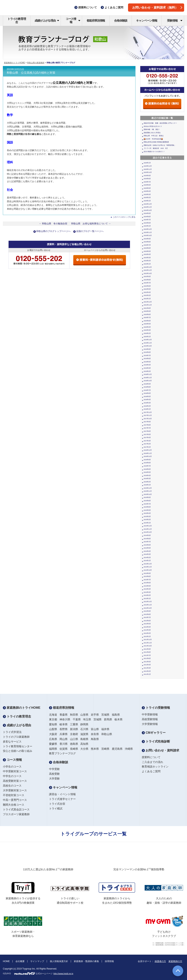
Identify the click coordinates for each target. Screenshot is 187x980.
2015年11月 (148, 491)
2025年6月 (147, 185)
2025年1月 (147, 201)
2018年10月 (148, 381)
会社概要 (20, 961)
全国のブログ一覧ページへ (90, 231)
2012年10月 (148, 608)
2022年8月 (147, 280)
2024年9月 (147, 213)
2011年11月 (148, 643)
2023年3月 (147, 258)
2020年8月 (147, 314)
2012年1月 (147, 637)
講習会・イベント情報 (62, 794)
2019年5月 (147, 362)
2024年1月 (147, 226)
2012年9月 (147, 611)
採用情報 (109, 961)
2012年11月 (148, 605)
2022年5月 (147, 289)
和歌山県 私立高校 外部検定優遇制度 (156, 142)
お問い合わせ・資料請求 (160, 750)
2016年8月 (147, 463)
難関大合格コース (14, 805)
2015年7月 (147, 504)
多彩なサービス (12, 742)
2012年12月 (148, 602)
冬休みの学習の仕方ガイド (153, 126)
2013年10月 (148, 570)
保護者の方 (160, 961)
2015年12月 (148, 488)
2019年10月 (148, 346)
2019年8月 (147, 352)
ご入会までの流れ (152, 762)
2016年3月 (147, 479)
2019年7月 (147, 356)
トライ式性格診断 (156, 741)
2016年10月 (148, 456)
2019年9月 (147, 349)
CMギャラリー (154, 733)
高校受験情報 (150, 719)
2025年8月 (147, 179)
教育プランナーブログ (62, 753)
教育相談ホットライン (155, 767)
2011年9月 (147, 649)
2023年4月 (147, 254)
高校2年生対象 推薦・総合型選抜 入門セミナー (160, 123)
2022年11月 (148, 270)
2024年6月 (147, 223)
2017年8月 (147, 425)
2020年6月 (147, 321)
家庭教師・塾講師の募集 (86, 961)
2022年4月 (147, 292)
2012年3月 (147, 630)
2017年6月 (147, 431)
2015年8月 (147, 501)
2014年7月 (147, 542)
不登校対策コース (14, 795)
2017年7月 (147, 428)
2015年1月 (147, 523)
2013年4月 (147, 589)
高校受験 (54, 774)
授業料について (151, 757)
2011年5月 (147, 662)
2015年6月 (147, 507)
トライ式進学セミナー (62, 799)
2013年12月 (148, 564)
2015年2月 (147, 520)
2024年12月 (148, 204)
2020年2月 (147, 333)
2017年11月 (148, 415)
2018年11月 (148, 378)
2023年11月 (148, 232)
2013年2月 (147, 595)
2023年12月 (148, 229)
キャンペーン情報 (147, 21)
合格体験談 (121, 21)
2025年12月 (148, 166)
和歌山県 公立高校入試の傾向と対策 (31, 73)
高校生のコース (12, 786)
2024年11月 (148, 207)
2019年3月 (147, 368)
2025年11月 (148, 169)
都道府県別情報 (96, 21)
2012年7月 (147, 617)
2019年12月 (148, 340)
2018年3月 (147, 403)
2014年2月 (147, 558)
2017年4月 (147, 438)
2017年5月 (147, 434)
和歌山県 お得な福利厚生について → (91, 224)
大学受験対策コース (15, 790)
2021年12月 (148, 302)
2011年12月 (148, 640)
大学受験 (54, 779)
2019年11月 (148, 343)
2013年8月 (147, 576)
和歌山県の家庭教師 (36, 63)
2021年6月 (147, 308)
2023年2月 (147, 261)
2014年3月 (147, 554)
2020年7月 (147, 318)
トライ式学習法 (12, 732)
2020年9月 (147, 311)
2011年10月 (148, 646)
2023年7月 (147, 245)
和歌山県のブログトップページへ (53, 231)
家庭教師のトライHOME (15, 63)
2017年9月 (147, 422)
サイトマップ (37, 961)
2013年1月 (147, 599)
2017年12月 (148, 412)
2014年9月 (147, 535)
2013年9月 (147, 573)
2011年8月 (147, 652)
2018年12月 (148, 374)
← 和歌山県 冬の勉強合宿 (53, 224)
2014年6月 (147, 545)
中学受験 (54, 769)
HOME (6, 961)
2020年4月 (147, 327)
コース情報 (73, 20)
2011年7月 (147, 655)
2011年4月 (147, 665)
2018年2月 (147, 406)
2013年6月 (147, 583)
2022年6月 (147, 286)
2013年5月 (147, 586)
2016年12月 (148, 450)
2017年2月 (147, 444)
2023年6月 (147, 248)
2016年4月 (147, 476)
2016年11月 (148, 453)
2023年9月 (147, 239)
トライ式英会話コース (16, 809)
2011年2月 (147, 671)
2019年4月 (147, 365)
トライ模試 (56, 808)
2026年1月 (147, 163)
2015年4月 (147, 513)
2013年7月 (147, 580)
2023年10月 (148, 236)
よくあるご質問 (151, 771)
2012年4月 (147, 627)
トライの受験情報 (156, 708)
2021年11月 (148, 305)
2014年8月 (147, 539)
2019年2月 (147, 371)
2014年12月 (148, 526)
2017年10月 (148, 419)
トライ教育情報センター (18, 746)
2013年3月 (147, 592)
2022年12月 (148, 267)
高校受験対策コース (15, 781)
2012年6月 (147, 621)
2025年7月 (147, 182)
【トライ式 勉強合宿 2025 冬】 (156, 148)
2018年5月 (147, 397)
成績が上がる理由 (47, 21)
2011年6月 (147, 658)
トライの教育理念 (17, 20)
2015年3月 (147, 517)
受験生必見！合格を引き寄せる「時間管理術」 (160, 145)
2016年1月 (147, 485)
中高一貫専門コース (15, 800)
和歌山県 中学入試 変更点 (154, 136)
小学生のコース (12, 767)
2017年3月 (147, 441)
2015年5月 (147, 510)
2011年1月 (147, 674)
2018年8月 (147, 387)
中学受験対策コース (15, 771)
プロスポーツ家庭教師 (16, 814)
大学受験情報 (150, 724)
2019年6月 (147, 359)
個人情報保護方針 (59, 961)
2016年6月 (147, 469)
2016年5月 (147, 472)
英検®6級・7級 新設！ (152, 129)
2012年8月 (147, 614)
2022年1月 (147, 299)
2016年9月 (147, 460)
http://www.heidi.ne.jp (63, 974)
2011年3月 (147, 668)
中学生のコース (12, 776)
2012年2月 (147, 633)
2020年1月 (147, 337)
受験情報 (175, 21)
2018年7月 (147, 390)
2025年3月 (147, 194)
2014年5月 (147, 548)
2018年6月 (147, 393)
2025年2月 (147, 198)
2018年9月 (147, 384)
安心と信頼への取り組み (18, 751)
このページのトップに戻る (124, 217)
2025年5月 (147, 188)
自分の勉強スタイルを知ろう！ (154, 152)
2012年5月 (147, 624)
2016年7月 (147, 466)
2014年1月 (147, 561)
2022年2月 (147, 295)
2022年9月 (147, 277)
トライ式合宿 (57, 804)
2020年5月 (147, 324)
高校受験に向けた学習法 (152, 133)
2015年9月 (147, 497)
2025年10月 (148, 172)
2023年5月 (147, 251)
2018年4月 (147, 400)
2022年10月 (148, 273)
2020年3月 (147, 330)
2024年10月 (148, 210)
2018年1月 (147, 409)
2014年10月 (148, 532)
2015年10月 (148, 494)
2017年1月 (147, 447)
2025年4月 (147, 191)
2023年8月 (147, 242)
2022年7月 (147, 283)
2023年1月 (147, 264)
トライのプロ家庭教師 (16, 737)
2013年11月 (148, 567)
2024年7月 (147, 220)
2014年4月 (147, 551)
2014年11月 (148, 529)
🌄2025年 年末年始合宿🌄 (153, 139)
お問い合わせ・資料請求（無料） (157, 8)
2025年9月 (147, 176)
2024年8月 (147, 217)
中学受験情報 (150, 714)
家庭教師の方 (175, 961)
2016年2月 (147, 482)
